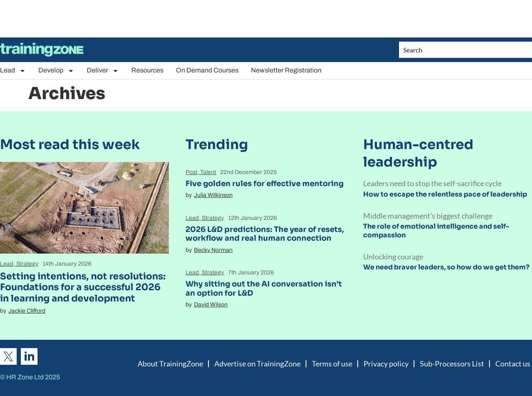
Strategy (27, 264)
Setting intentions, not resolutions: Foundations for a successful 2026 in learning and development (83, 287)
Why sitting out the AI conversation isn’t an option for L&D (264, 289)
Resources (147, 70)
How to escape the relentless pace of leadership (445, 194)
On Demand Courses (207, 70)
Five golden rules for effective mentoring (265, 184)
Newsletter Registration (286, 70)
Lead (13, 71)
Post (191, 172)
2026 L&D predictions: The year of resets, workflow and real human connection (265, 234)
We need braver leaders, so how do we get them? (446, 267)
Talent (208, 172)
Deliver (103, 71)
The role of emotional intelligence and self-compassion (436, 231)
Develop (56, 71)
